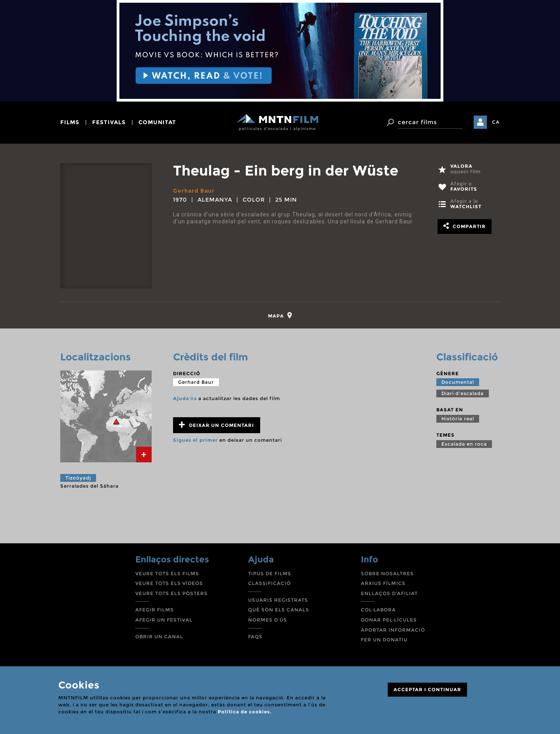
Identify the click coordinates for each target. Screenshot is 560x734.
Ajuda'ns (185, 398)
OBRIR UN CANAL (159, 637)
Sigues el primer (195, 440)
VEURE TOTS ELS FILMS (167, 573)
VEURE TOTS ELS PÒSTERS (171, 593)
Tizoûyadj (78, 478)
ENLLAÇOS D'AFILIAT (389, 593)
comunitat (157, 122)
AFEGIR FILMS (155, 610)
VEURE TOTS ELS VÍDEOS (169, 583)
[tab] (280, 315)
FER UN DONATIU (384, 640)
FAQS (255, 637)
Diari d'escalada (463, 393)
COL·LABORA (378, 610)
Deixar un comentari (216, 425)
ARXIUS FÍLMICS (383, 583)
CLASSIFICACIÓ (269, 583)
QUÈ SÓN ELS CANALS (279, 610)
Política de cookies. (245, 712)
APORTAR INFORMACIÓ (393, 630)
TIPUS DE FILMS (270, 573)
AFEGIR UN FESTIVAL (164, 620)
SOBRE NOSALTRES (387, 573)
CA (496, 122)
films (70, 122)
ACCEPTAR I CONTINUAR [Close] (427, 689)
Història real (458, 419)
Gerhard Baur (194, 191)
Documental (458, 382)
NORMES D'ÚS (268, 620)
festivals (109, 122)
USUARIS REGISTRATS (278, 600)
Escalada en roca (464, 444)
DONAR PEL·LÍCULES (389, 620)
